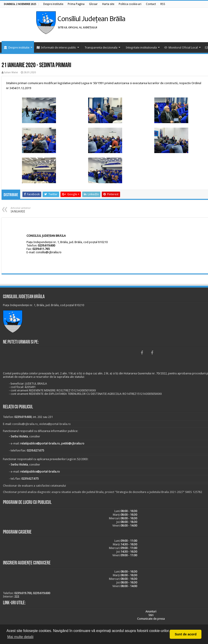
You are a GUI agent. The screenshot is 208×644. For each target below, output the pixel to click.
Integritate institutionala (141, 48)
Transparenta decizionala (101, 48)
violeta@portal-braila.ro (55, 424)
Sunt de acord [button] (186, 634)
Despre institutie (17, 48)
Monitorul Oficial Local (181, 48)
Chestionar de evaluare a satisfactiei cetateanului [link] (34, 486)
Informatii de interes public (56, 48)
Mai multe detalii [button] (20, 637)
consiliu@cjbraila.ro (49, 252)
